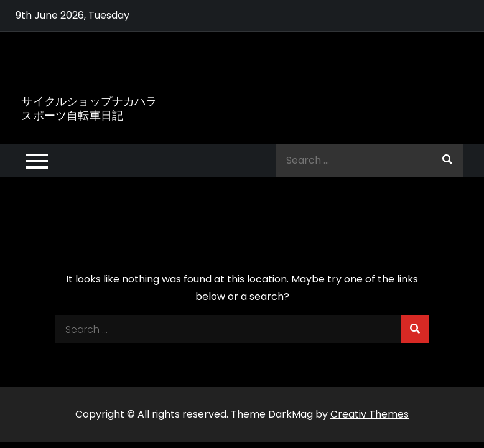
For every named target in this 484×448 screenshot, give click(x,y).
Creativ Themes (370, 414)
